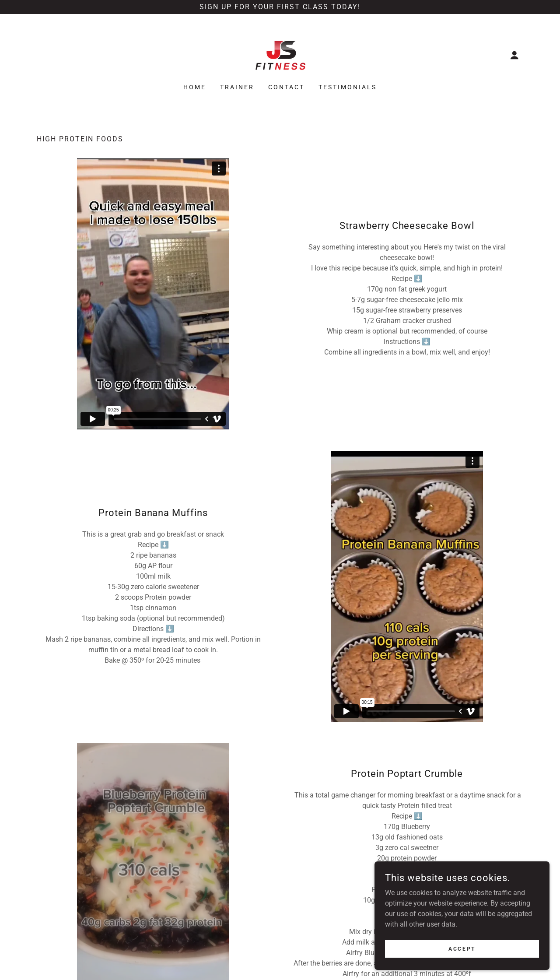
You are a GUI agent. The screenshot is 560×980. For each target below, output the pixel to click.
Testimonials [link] (348, 87)
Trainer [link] (237, 87)
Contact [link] (286, 87)
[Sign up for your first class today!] (280, 7)
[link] (280, 54)
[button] (514, 55)
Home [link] (195, 87)
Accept (462, 948)
